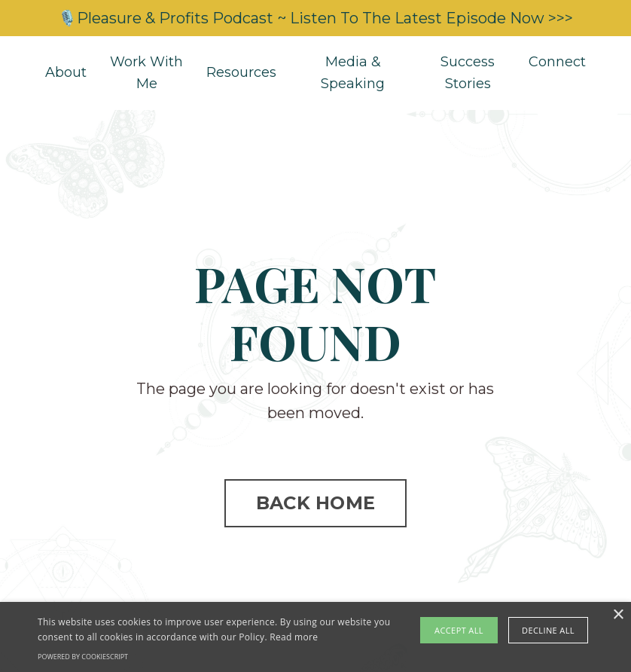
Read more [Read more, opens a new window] (294, 637)
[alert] (315, 637)
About (66, 72)
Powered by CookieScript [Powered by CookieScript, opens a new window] (83, 657)
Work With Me (146, 73)
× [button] (618, 615)
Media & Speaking (353, 73)
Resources (241, 72)
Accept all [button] (459, 630)
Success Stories (468, 73)
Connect (557, 62)
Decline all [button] (548, 630)
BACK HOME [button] (315, 503)
